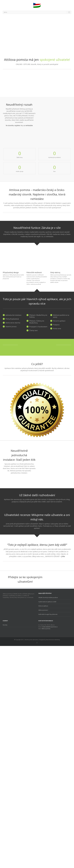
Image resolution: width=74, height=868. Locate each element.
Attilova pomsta (46, 629)
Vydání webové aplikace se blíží (47, 602)
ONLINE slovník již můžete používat (48, 598)
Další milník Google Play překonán (48, 614)
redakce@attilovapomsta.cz (50, 627)
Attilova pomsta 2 (43, 610)
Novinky (5, 625)
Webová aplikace (43, 606)
